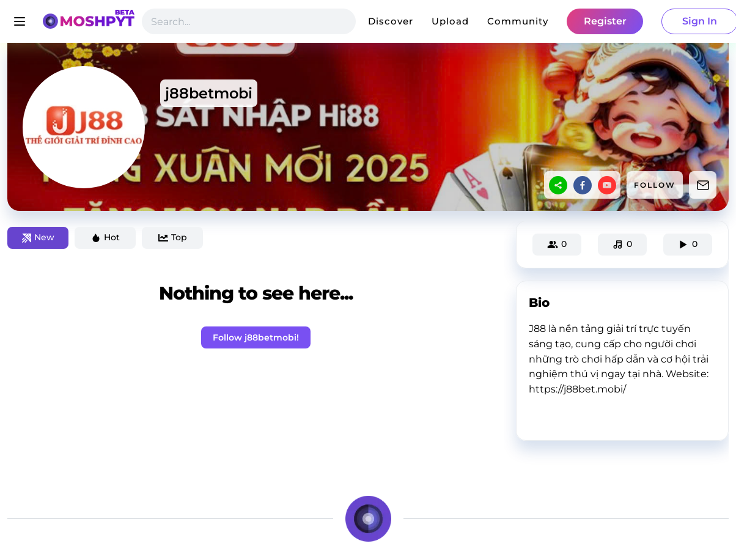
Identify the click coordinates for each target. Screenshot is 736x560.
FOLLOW (655, 185)
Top (173, 237)
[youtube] (607, 185)
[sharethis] (558, 185)
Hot (105, 237)
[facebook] (583, 185)
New (38, 237)
